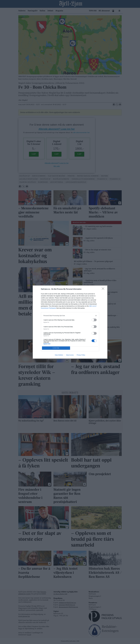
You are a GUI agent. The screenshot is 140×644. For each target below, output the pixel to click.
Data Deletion (59, 355)
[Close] (104, 289)
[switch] (94, 320)
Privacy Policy (81, 355)
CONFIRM (56, 348)
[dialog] (70, 322)
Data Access (70, 355)
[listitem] (70, 316)
